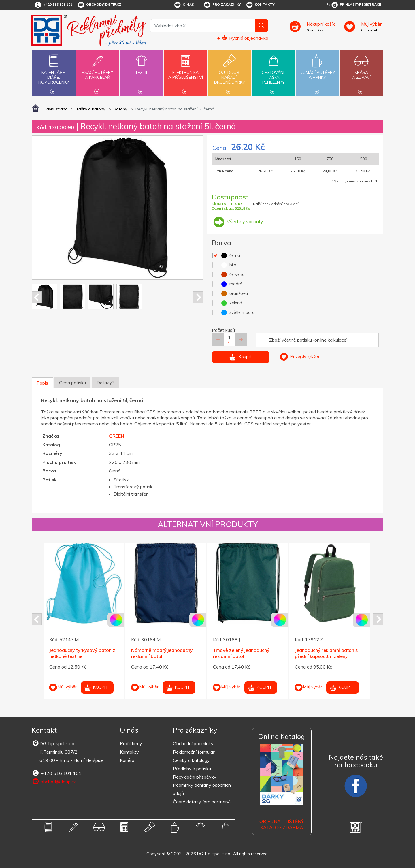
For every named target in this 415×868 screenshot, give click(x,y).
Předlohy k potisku (192, 769)
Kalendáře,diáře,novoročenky (54, 73)
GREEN (117, 436)
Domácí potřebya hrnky (317, 71)
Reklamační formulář (194, 752)
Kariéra (127, 760)
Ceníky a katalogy (191, 760)
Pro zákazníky (222, 5)
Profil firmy (131, 743)
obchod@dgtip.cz (99, 5)
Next (198, 297)
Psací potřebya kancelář (98, 71)
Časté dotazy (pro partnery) (202, 802)
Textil (142, 69)
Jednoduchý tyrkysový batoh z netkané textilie (82, 653)
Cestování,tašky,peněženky (273, 73)
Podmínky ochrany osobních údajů (202, 789)
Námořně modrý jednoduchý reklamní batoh (162, 653)
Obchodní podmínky (193, 743)
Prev (37, 297)
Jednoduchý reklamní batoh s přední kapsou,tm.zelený (326, 653)
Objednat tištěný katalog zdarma (282, 824)
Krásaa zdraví (361, 71)
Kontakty (260, 5)
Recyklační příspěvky (195, 777)
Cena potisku (72, 383)
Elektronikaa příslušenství (186, 71)
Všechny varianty (237, 221)
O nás (184, 5)
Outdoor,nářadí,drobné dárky (229, 73)
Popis (42, 383)
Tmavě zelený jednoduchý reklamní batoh (241, 653)
